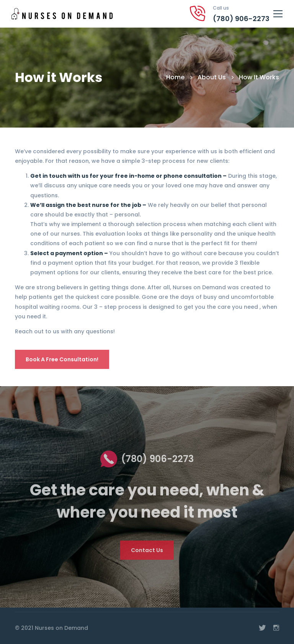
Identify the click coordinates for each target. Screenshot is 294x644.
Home (175, 77)
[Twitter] (262, 628)
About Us (212, 77)
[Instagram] (276, 628)
